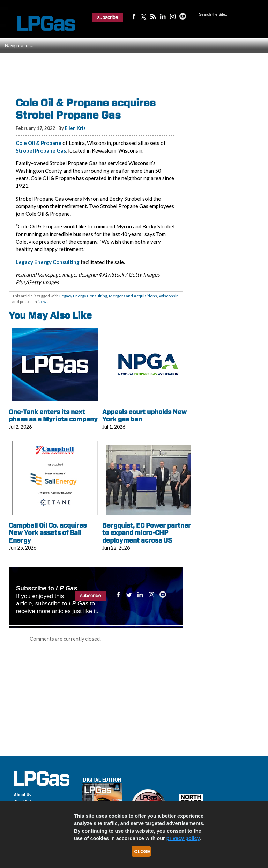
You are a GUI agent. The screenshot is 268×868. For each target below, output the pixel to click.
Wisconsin (169, 296)
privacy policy (183, 838)
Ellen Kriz (75, 128)
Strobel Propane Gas (41, 150)
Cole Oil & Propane (39, 143)
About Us (23, 795)
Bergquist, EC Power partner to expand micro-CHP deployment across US (147, 533)
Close (142, 851)
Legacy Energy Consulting (48, 262)
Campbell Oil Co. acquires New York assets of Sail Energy (48, 533)
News (43, 301)
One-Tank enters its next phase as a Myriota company (53, 416)
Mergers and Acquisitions (133, 296)
